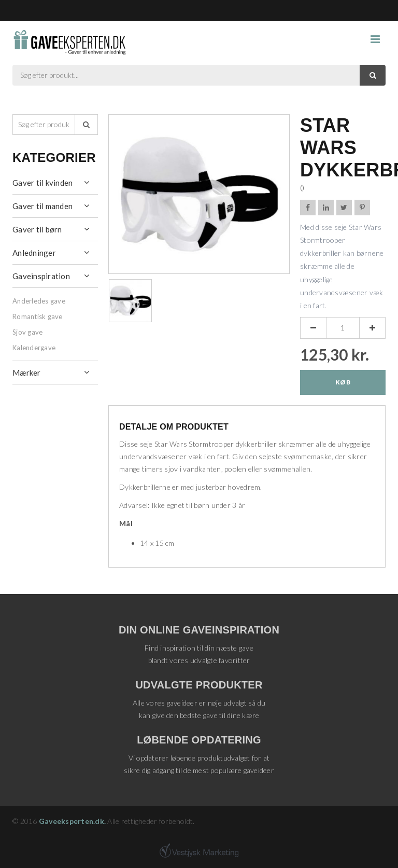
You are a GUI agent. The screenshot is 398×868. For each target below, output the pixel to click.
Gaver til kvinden (42, 183)
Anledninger (34, 253)
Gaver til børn (37, 229)
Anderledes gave (39, 301)
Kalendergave (34, 348)
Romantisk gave (38, 316)
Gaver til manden (42, 206)
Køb (343, 382)
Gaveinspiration (41, 276)
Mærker (27, 373)
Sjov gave (27, 332)
